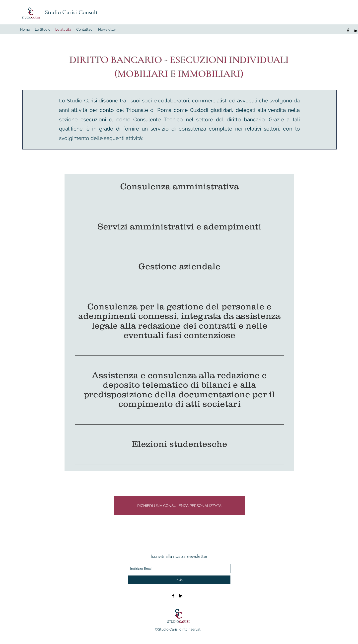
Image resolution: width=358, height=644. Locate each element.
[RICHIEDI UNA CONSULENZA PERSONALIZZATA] (179, 506)
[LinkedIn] (356, 30)
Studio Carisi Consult (71, 12)
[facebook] (348, 30)
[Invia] (179, 580)
